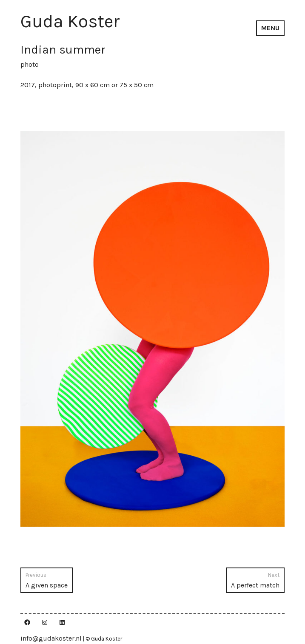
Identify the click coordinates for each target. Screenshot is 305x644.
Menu (270, 28)
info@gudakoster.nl (51, 638)
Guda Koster (70, 21)
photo (30, 64)
